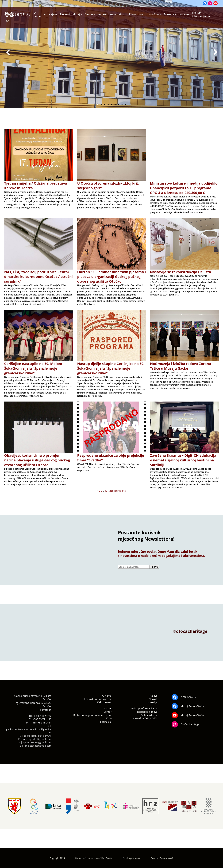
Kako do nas (104, 702)
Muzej (76, 14)
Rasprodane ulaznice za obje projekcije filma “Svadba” (111, 458)
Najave (153, 696)
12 (106, 491)
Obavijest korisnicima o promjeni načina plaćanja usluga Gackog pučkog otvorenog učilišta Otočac (37, 460)
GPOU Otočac (189, 697)
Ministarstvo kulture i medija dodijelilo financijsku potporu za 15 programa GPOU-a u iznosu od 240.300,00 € (184, 188)
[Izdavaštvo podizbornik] (160, 14)
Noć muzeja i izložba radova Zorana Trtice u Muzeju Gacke (180, 366)
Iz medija (152, 702)
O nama (37, 14)
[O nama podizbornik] (45, 14)
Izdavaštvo (152, 14)
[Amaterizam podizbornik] (115, 14)
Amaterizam (106, 14)
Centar (89, 14)
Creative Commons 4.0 (162, 858)
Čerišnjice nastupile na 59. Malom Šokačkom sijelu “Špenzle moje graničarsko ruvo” (33, 368)
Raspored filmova (147, 712)
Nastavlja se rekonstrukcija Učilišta (180, 272)
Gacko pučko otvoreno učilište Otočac (94, 858)
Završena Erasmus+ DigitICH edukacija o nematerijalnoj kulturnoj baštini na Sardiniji (183, 460)
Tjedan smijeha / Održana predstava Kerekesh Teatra (36, 186)
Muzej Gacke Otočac (193, 706)
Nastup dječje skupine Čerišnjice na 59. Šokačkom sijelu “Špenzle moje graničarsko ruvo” (111, 368)
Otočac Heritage (190, 724)
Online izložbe (149, 715)
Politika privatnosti (132, 858)
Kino (121, 14)
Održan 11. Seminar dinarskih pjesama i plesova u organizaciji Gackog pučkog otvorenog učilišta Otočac (111, 277)
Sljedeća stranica (117, 491)
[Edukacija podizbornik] (142, 14)
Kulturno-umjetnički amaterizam (92, 715)
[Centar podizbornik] (95, 14)
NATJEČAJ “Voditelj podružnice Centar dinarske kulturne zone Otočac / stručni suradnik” (38, 277)
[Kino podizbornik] (126, 14)
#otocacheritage (190, 631)
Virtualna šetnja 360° (145, 718)
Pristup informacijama (144, 708)
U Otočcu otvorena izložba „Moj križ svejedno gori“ (108, 186)
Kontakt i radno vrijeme (98, 699)
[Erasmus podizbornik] (176, 14)
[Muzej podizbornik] (81, 14)
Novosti (153, 699)
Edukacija (135, 14)
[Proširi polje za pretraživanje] (5, 21)
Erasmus (169, 14)
